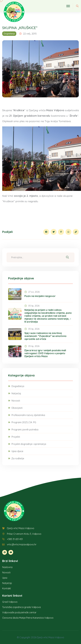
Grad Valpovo (10, 602)
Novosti (16, 401)
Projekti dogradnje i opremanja (29, 444)
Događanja (9, 34)
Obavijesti (17, 408)
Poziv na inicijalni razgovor (40, 296)
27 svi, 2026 (32, 292)
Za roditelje (18, 458)
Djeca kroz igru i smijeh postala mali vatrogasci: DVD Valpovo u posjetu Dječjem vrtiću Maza (45, 353)
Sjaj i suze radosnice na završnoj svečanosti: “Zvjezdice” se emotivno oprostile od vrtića (45, 336)
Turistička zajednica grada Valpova (21, 607)
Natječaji (7, 583)
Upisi (5, 578)
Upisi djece (17, 451)
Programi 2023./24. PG (24, 422)
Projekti (16, 437)
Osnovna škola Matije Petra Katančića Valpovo (28, 618)
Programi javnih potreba (25, 430)
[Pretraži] (67, 257)
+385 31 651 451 (15, 539)
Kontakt (7, 588)
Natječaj (16, 393)
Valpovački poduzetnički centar (19, 612)
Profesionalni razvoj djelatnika (28, 415)
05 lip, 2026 (32, 306)
